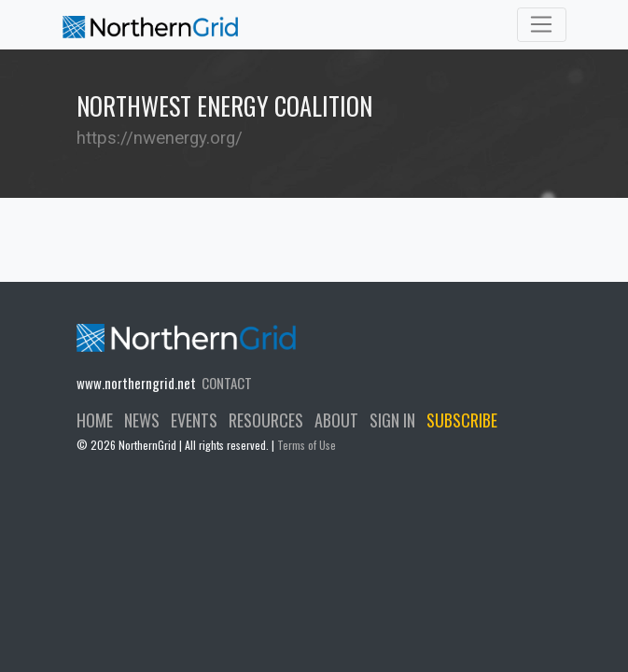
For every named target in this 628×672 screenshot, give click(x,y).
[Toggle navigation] (542, 25)
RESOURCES (266, 420)
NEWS (142, 420)
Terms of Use (307, 445)
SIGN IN (392, 420)
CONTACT (227, 383)
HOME (95, 420)
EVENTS (194, 420)
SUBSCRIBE (462, 420)
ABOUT (336, 420)
